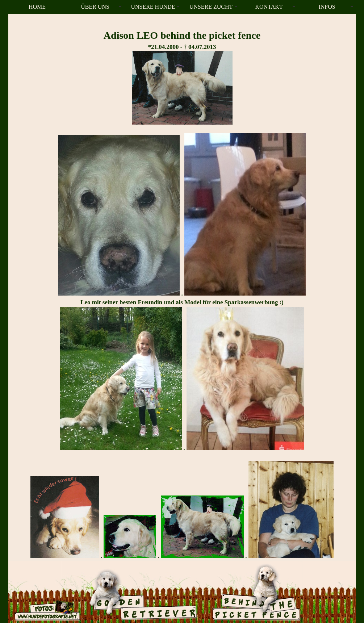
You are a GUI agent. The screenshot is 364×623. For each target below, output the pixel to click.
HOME (37, 7)
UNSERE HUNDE (153, 7)
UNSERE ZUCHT (211, 7)
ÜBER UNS (95, 7)
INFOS (327, 7)
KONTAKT (269, 7)
